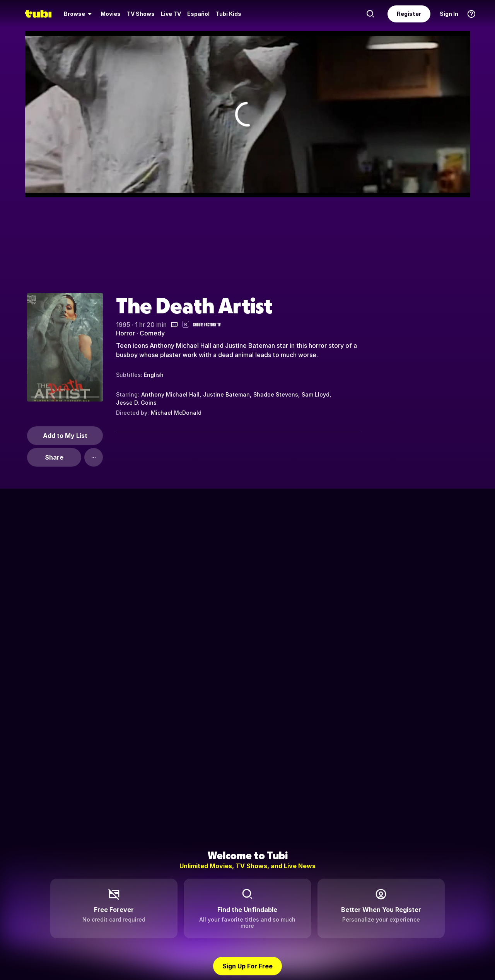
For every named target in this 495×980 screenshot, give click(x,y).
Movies (111, 14)
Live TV (171, 14)
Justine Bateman (226, 394)
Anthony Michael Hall (170, 394)
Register (409, 14)
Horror (125, 333)
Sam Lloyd (316, 394)
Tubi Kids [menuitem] (229, 14)
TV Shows (141, 14)
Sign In (449, 14)
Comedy (152, 333)
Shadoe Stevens (276, 394)
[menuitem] (79, 14)
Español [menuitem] (198, 14)
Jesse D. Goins (136, 403)
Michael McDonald (176, 413)
